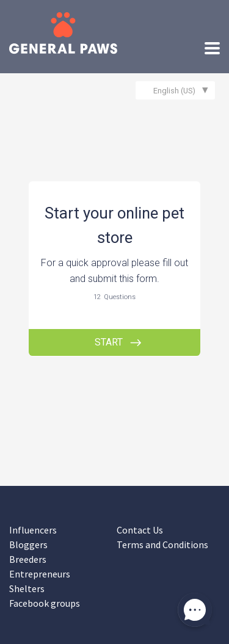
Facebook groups (45, 603)
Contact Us (140, 530)
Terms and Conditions (162, 545)
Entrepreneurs (40, 574)
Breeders (28, 559)
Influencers (33, 530)
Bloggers (28, 545)
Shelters (27, 588)
